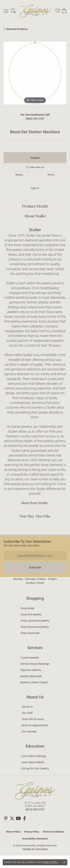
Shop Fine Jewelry (31, 614)
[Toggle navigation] (6, 11)
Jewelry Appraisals (31, 676)
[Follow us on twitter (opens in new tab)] (12, 818)
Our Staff (27, 713)
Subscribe (35, 567)
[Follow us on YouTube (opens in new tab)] (18, 818)
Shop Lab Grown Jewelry (35, 621)
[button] (13, 11)
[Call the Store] (35, 809)
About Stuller (35, 216)
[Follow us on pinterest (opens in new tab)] (6, 818)
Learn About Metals (33, 762)
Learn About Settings (34, 756)
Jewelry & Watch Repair (34, 682)
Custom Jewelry (30, 658)
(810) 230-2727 (35, 119)
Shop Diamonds (30, 633)
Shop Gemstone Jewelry (35, 627)
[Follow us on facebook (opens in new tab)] (24, 818)
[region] (35, 73)
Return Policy (13, 832)
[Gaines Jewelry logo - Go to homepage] (35, 11)
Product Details (35, 206)
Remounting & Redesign (35, 664)
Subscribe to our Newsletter (27, 541)
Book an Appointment (35, 725)
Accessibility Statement (35, 839)
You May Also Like (35, 516)
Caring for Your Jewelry (35, 768)
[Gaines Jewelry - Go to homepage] (35, 790)
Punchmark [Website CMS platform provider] (42, 849)
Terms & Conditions (53, 832)
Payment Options (31, 670)
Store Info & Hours (33, 719)
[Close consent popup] (64, 862)
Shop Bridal (27, 608)
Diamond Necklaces (17, 29)
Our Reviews (29, 731)
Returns (51, 175)
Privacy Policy (32, 832)
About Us (27, 707)
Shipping (19, 175)
